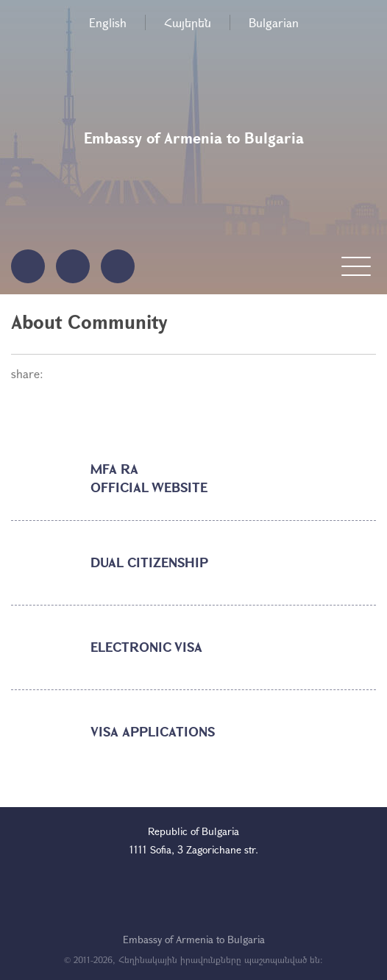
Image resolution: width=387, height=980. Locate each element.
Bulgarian (274, 22)
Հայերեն (188, 22)
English (108, 22)
